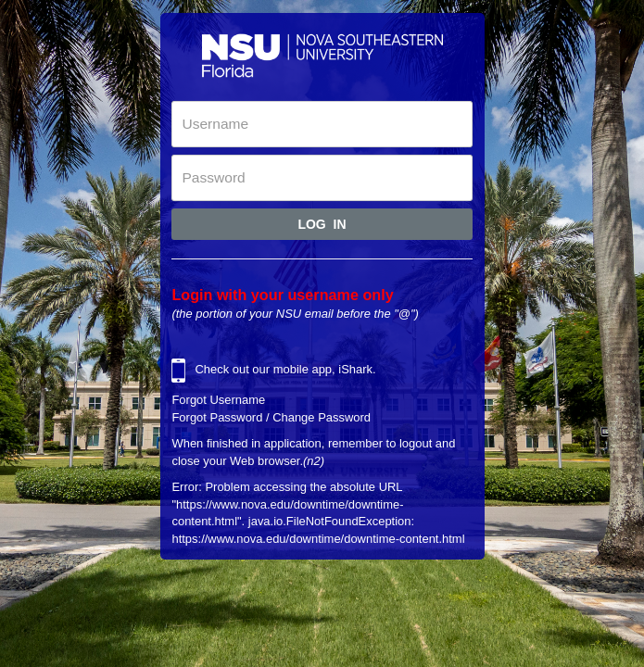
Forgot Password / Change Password (271, 417)
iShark (355, 369)
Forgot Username (218, 400)
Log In (322, 224)
